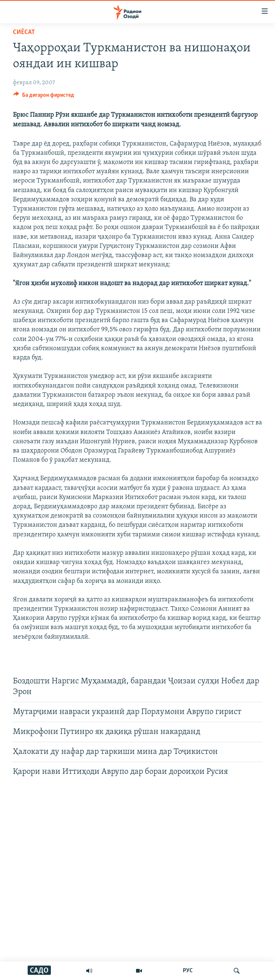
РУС (188, 971)
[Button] (44, 97)
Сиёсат (24, 32)
